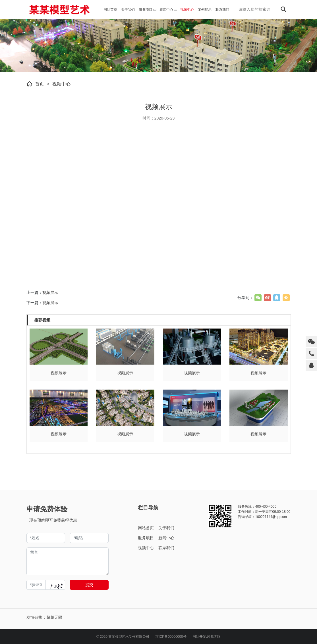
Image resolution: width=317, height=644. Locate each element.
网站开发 (199, 637)
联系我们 (166, 548)
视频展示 (50, 292)
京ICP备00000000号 (171, 637)
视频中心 (61, 84)
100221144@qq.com (271, 517)
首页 (40, 84)
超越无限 (214, 637)
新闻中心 (166, 538)
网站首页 (146, 528)
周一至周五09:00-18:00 (273, 512)
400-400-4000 (266, 507)
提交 (89, 585)
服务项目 (146, 538)
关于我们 (166, 528)
